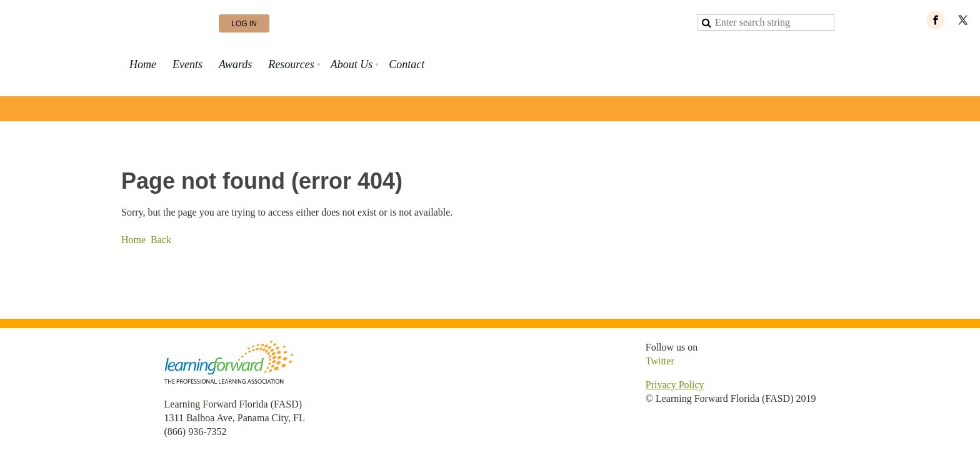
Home (133, 240)
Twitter (660, 361)
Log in (244, 24)
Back (161, 240)
